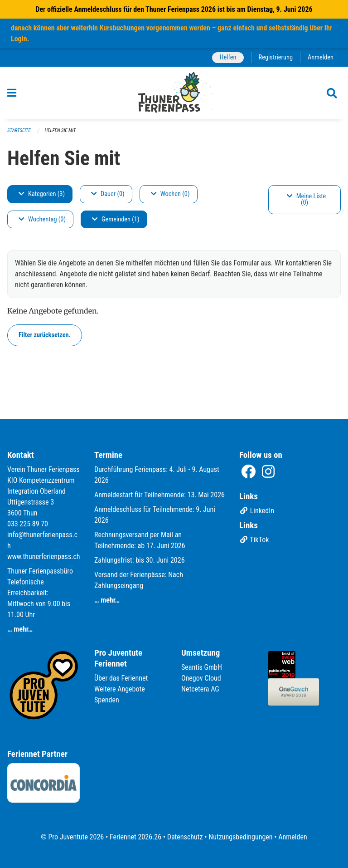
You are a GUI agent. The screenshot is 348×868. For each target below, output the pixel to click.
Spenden (107, 700)
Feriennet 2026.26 (135, 837)
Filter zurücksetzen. (45, 335)
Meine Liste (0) (307, 199)
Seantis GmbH (202, 667)
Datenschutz (185, 837)
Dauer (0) (108, 194)
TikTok (254, 540)
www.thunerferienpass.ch (44, 557)
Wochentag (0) (42, 219)
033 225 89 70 (28, 524)
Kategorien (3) (42, 194)
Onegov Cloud (201, 678)
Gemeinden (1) (116, 219)
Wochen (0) (170, 194)
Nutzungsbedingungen (240, 837)
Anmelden (321, 57)
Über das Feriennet (121, 678)
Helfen (228, 57)
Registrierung (276, 57)
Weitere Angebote (120, 689)
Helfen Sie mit (60, 130)
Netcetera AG (200, 689)
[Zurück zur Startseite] (174, 93)
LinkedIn (257, 511)
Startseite (19, 130)
